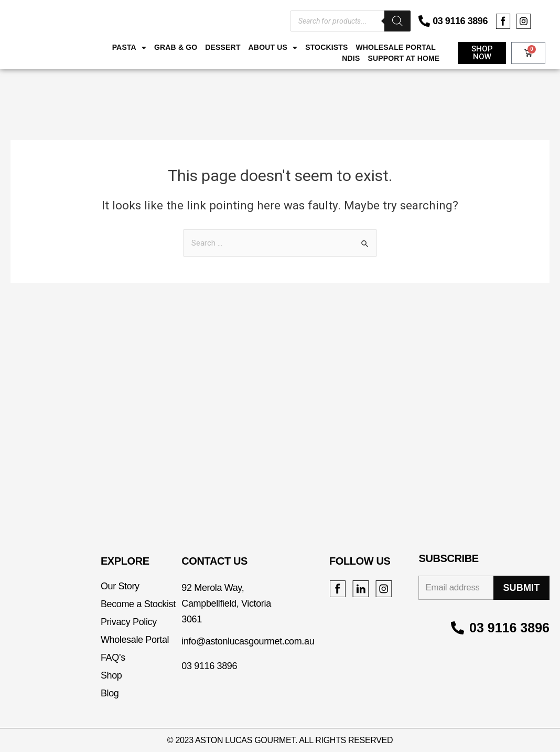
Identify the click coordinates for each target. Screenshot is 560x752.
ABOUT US (273, 47)
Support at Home (403, 58)
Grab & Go (176, 47)
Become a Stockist (138, 604)
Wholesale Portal (395, 47)
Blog (110, 693)
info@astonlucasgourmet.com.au (248, 641)
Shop (111, 675)
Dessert (223, 47)
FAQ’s (113, 658)
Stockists (326, 47)
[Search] (397, 21)
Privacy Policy (129, 622)
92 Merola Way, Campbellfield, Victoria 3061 (226, 603)
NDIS (351, 58)
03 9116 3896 (460, 21)
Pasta (129, 47)
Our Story (120, 586)
